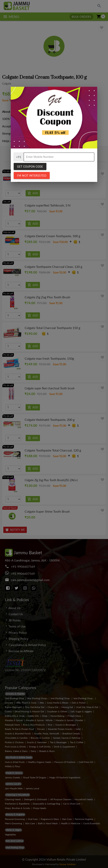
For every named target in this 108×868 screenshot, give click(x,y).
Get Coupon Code (30, 167)
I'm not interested (32, 176)
